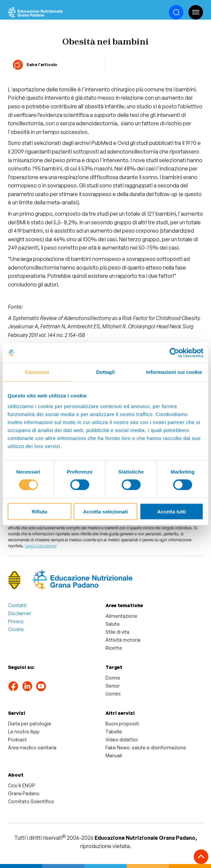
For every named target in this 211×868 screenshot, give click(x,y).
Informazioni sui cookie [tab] (174, 372)
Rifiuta (39, 511)
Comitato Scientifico (31, 801)
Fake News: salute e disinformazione (146, 748)
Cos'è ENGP (22, 785)
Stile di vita (117, 632)
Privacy (16, 621)
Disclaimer (20, 613)
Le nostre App (24, 732)
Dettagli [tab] (105, 372)
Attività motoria (123, 640)
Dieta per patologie (30, 724)
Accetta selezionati (105, 511)
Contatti (17, 605)
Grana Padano (24, 793)
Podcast (17, 740)
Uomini (113, 694)
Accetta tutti (172, 511)
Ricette (114, 648)
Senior (113, 686)
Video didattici (122, 740)
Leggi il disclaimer (41, 546)
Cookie (16, 629)
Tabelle (114, 732)
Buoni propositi (122, 724)
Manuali (114, 756)
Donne (113, 678)
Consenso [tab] (37, 372)
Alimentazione (121, 616)
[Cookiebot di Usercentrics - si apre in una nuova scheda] (174, 353)
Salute (113, 624)
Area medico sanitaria (32, 748)
